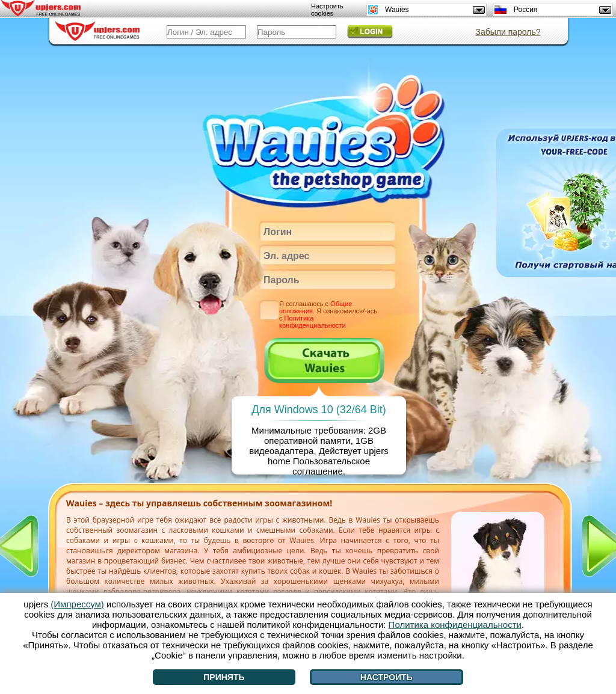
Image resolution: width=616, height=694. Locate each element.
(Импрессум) (77, 604)
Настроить (387, 677)
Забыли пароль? (508, 32)
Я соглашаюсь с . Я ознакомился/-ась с (328, 315)
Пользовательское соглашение (331, 466)
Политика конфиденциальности (313, 322)
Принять (224, 677)
